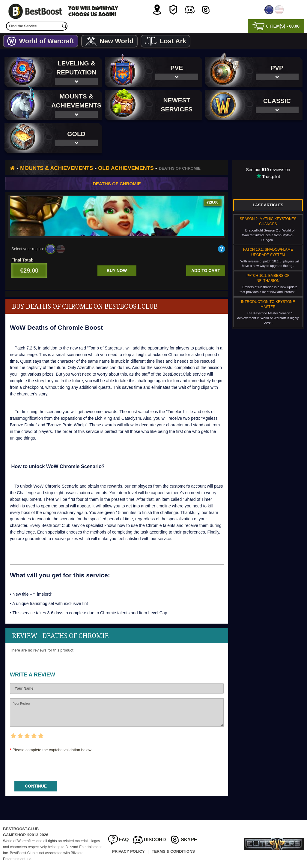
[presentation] (55, 765)
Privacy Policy (128, 851)
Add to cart (206, 271)
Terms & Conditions (173, 851)
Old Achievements (126, 168)
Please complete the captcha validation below (52, 750)
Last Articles (268, 205)
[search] (64, 26)
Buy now (117, 271)
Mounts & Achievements (57, 168)
